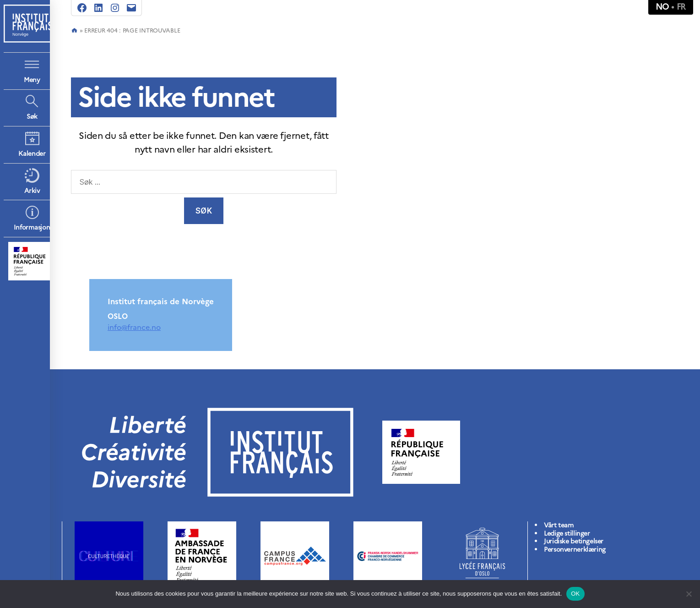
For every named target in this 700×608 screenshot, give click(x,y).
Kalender (32, 154)
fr (681, 7)
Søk (32, 117)
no (662, 7)
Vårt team (559, 525)
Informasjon (32, 227)
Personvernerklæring (575, 550)
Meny (32, 80)
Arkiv (32, 191)
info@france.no (134, 327)
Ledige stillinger (567, 534)
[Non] (689, 594)
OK (575, 594)
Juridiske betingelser (574, 541)
